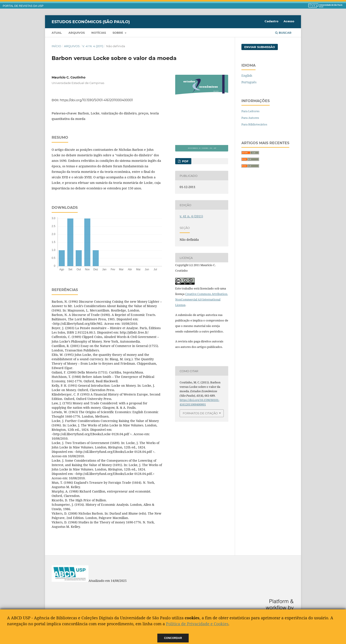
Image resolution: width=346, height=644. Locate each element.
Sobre (118, 33)
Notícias (99, 33)
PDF (185, 161)
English (247, 76)
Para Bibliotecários (254, 124)
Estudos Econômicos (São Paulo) (91, 22)
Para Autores (250, 118)
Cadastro (272, 21)
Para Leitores (250, 111)
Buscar (283, 33)
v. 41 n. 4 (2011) (93, 46)
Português (249, 82)
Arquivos (77, 33)
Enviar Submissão (260, 47)
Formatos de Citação (200, 413)
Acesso (289, 21)
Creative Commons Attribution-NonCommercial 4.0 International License (202, 299)
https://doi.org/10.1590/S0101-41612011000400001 (96, 100)
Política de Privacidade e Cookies (197, 624)
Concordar (173, 638)
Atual (57, 33)
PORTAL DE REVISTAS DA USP (23, 6)
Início (56, 46)
